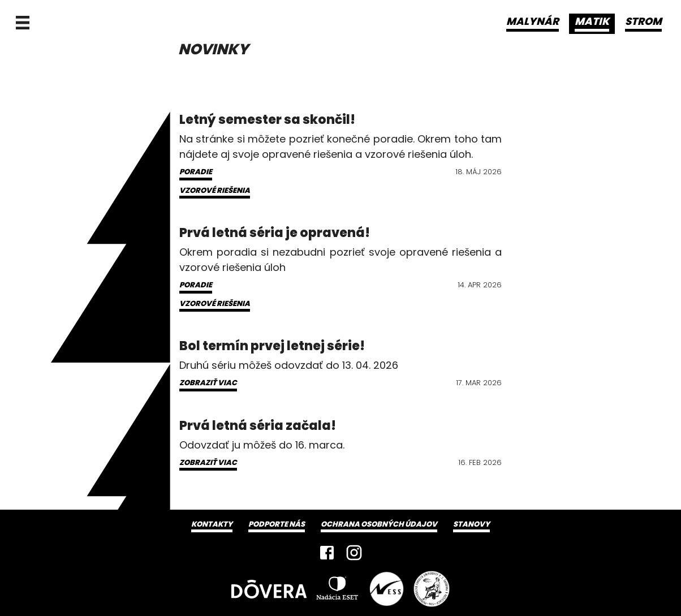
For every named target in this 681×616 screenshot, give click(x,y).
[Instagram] (354, 553)
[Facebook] (327, 553)
